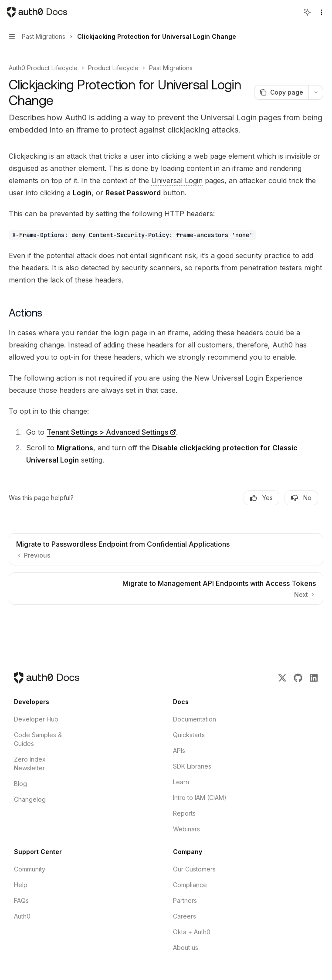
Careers (185, 916)
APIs (179, 750)
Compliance (190, 885)
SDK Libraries (192, 766)
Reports (184, 813)
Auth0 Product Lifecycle (43, 68)
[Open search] (291, 12)
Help (21, 885)
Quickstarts (189, 735)
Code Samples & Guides (38, 739)
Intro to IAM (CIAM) (200, 798)
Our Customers (194, 869)
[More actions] (316, 92)
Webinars (186, 829)
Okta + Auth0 (192, 932)
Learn (181, 782)
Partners (185, 900)
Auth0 (22, 916)
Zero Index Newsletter (30, 764)
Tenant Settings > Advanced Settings (107, 432)
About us (186, 948)
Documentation (195, 719)
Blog (20, 784)
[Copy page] (281, 92)
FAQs (21, 900)
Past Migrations (171, 68)
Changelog (30, 799)
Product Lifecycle (113, 68)
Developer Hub (36, 719)
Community (30, 869)
